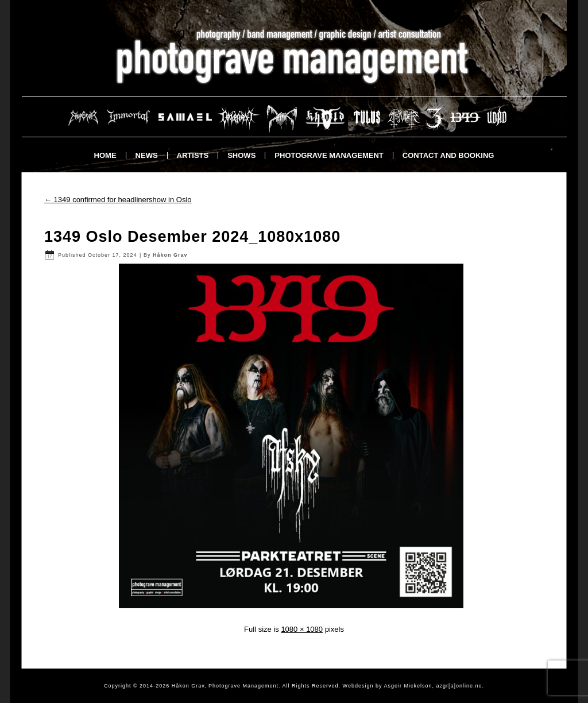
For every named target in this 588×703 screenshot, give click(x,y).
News (147, 155)
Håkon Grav (170, 255)
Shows (241, 155)
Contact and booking (448, 155)
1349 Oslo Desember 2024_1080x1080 (192, 237)
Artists (193, 155)
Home (105, 155)
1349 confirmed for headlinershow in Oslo (118, 200)
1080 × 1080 (302, 629)
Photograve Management (329, 155)
